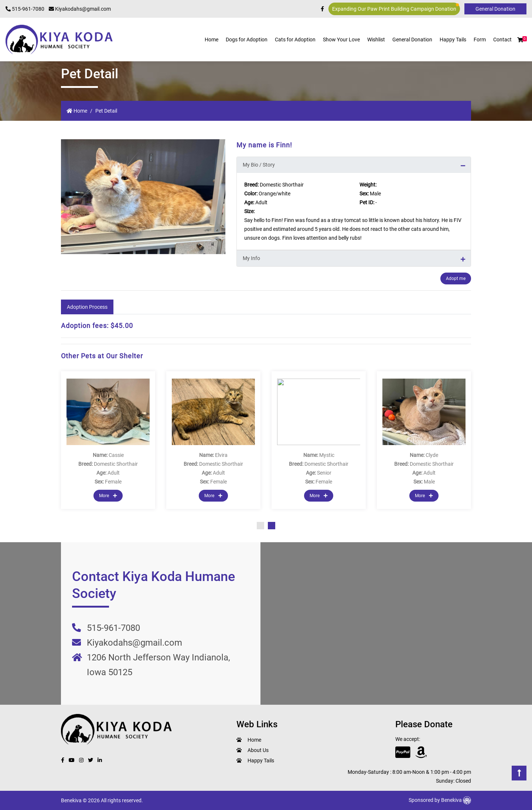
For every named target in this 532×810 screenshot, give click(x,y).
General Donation (412, 40)
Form (480, 40)
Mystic (327, 455)
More (108, 496)
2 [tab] (272, 526)
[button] (520, 40)
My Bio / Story (259, 165)
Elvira (221, 455)
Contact (502, 40)
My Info (251, 258)
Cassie (116, 455)
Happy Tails (453, 40)
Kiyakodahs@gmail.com (80, 9)
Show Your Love (341, 40)
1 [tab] (260, 526)
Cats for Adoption (295, 40)
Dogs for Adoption (247, 40)
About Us (258, 750)
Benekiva (456, 800)
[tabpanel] (108, 440)
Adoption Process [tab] (87, 307)
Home (212, 40)
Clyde (432, 455)
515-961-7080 (25, 9)
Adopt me (456, 278)
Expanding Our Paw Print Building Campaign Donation (395, 8)
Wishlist (376, 40)
